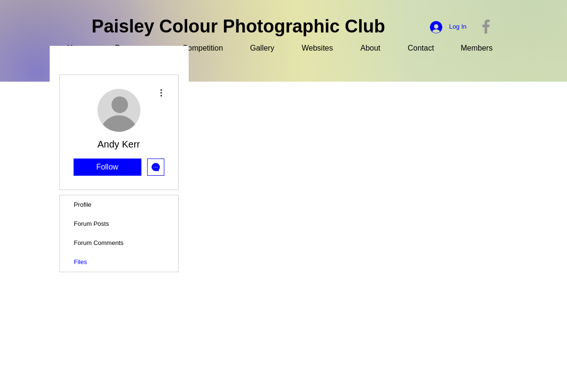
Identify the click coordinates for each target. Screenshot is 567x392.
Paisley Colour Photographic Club (238, 26)
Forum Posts (92, 224)
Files (80, 262)
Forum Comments (99, 243)
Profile (83, 205)
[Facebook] (486, 26)
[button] (483, 48)
